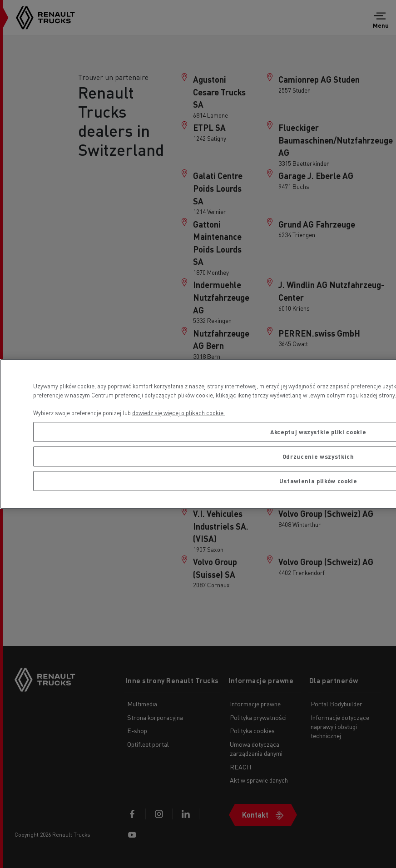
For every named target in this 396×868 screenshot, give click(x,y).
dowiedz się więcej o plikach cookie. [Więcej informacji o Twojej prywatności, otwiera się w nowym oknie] (178, 413)
